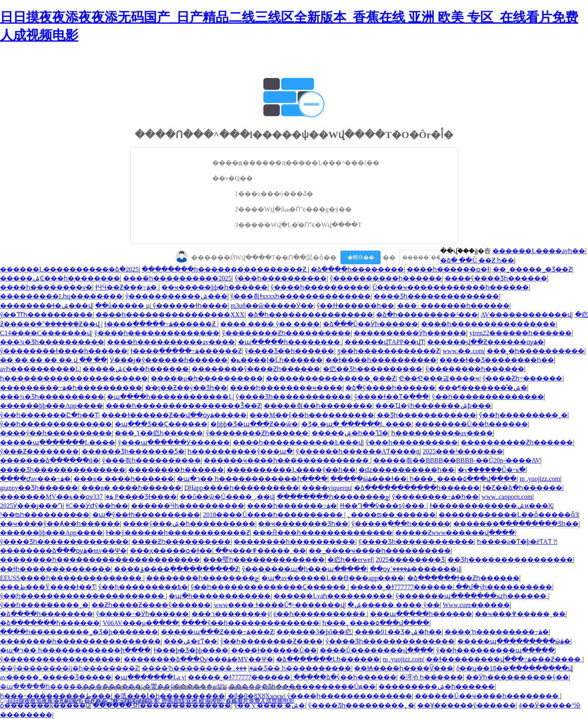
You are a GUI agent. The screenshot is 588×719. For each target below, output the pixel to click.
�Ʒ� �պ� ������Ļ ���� (357, 424)
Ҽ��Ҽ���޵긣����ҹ (439, 378)
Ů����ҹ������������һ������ (451, 287)
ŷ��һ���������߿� (143, 587)
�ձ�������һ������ (50, 623)
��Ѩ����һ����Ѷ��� (404, 668)
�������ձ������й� (50, 460)
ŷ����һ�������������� (157, 333)
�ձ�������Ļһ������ (328, 659)
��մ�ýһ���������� (504, 587)
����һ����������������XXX (170, 315)
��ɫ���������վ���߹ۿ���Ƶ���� (504, 659)
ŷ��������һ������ (475, 369)
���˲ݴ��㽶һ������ (159, 433)
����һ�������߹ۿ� (292, 506)
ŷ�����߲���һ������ (401, 524)
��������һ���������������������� (100, 560)
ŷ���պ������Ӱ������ (174, 442)
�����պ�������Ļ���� (58, 442)
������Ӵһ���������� (188, 506)
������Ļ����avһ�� (539, 251)
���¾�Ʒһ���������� (52, 342)
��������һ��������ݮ (333, 497)
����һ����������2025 (177, 278)
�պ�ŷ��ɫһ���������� (146, 515)
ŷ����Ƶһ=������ (522, 378)
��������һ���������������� (80, 641)
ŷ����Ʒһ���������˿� (361, 705)
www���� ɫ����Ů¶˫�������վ (279, 605)
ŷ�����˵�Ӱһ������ (142, 614)
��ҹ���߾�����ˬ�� (261, 551)
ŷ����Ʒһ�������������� (64, 542)
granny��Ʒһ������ (39, 488)
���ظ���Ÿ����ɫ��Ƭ (48, 587)
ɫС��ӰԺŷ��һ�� (97, 506)
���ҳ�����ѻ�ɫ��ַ (171, 551)
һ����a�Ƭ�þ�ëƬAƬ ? (517, 542)
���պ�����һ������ (421, 614)
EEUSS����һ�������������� (72, 578)
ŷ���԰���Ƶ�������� (39, 451)
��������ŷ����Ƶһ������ (256, 369)
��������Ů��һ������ (472, 424)
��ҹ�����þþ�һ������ (214, 287)
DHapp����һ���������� (241, 488)
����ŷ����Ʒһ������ (496, 278)
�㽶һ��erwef (350, 560)
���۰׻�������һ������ (453, 306)
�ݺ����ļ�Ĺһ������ (276, 360)
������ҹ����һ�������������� (287, 460)
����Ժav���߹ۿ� (35, 479)
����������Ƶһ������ (517, 442)
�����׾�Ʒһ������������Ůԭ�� (302, 687)
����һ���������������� (488, 324)
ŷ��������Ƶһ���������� (286, 333)
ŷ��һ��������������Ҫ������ (269, 587)
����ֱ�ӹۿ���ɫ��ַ (369, 479)
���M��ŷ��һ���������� (312, 415)
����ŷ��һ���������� (56, 433)
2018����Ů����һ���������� (274, 515)
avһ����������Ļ (40, 369)
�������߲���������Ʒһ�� (516, 524)
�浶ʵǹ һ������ (431, 677)
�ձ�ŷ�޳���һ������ (390, 388)
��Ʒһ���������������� (510, 560)
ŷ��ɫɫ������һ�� (355, 306)
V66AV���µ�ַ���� (140, 623)
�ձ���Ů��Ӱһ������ (371, 324)
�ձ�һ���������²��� (427, 315)
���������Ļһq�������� (61, 296)
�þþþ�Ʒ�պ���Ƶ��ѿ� (254, 424)
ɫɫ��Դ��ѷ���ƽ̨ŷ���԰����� (383, 506)
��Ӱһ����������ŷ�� (517, 677)
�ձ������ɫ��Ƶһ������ (463, 578)
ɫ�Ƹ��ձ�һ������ (522, 488)
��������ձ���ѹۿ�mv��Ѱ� (63, 551)
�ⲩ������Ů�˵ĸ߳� (492, 470)
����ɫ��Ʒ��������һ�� (497, 360)
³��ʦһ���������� (45, 515)
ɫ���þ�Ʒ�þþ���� (191, 650)
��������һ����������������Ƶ (225, 269)
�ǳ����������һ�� (406, 470)
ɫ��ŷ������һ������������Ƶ (178, 533)
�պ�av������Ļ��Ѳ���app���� (333, 578)
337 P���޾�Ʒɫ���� (135, 497)
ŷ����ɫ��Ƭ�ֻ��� (391, 397)
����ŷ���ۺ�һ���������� (189, 524)
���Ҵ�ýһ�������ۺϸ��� (433, 406)
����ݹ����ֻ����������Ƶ (176, 569)
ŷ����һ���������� (320, 287)
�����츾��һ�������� (318, 406)
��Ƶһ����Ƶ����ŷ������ (151, 605)
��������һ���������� (294, 542)
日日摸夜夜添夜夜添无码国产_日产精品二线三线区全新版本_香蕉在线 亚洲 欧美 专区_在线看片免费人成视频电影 (151, 701)
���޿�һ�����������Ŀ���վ (298, 442)
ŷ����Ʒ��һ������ (289, 351)
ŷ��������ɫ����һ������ (64, 351)
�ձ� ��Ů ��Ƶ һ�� (477, 260)
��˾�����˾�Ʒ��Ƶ (532, 269)
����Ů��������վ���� (376, 650)
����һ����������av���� (171, 342)
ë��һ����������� (320, 614)
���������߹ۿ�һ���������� (71, 388)
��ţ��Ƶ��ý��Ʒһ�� (186, 388)
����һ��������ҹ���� (286, 388)
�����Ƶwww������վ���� (455, 533)
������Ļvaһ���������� (333, 596)
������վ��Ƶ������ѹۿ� (486, 342)
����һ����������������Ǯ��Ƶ (183, 406)
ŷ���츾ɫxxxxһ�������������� (301, 296)
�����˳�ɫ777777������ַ (402, 587)
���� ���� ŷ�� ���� (270, 324)
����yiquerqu (326, 488)
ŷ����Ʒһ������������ (293, 397)
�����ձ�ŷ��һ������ (345, 677)
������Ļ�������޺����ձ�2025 (69, 269)
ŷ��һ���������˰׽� (523, 415)
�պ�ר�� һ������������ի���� (252, 479)
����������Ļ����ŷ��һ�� (291, 470)
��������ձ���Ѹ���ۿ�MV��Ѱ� (198, 659)
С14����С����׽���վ (46, 333)
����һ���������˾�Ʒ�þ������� (79, 632)
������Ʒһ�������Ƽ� (133, 451)
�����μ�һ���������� (207, 378)
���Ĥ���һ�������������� (323, 533)
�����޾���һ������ (176, 470)
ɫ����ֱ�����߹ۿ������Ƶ (161, 324)
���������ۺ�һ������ (437, 687)
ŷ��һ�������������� (488, 397)
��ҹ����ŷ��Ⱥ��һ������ (60, 524)
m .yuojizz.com (540, 479)
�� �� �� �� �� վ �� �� (53, 360)
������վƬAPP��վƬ (384, 342)
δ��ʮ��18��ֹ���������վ (514, 668)
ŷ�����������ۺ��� (176, 296)
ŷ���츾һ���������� (151, 460)
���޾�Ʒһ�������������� (436, 296)
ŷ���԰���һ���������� (281, 278)
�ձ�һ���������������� (310, 315)
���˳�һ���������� (536, 351)
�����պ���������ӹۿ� (514, 641)
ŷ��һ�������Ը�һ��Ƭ (49, 415)
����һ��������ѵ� (46, 287)
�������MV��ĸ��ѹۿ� (57, 497)
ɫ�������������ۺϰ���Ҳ (491, 506)
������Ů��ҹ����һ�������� (488, 696)
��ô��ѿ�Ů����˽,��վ (227, 497)
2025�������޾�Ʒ (410, 560)
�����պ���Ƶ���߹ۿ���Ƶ (217, 632)
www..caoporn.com (507, 497)
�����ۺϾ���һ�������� (60, 278)
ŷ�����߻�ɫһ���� (190, 306)
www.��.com (463, 351)
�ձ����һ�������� (357, 269)
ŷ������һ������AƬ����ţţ (358, 451)
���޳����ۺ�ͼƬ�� (190, 641)
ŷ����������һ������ (386, 278)
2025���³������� (463, 451)
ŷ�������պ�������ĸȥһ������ (472, 596)
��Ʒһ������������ (427, 415)
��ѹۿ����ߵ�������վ (415, 569)
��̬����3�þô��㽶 (314, 632)
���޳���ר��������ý (231, 614)
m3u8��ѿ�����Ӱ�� (272, 306)
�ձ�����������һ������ (417, 488)
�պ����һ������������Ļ (170, 397)
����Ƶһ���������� (181, 542)
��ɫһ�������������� (56, 569)
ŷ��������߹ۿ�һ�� (435, 497)
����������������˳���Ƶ (331, 378)
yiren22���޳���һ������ (520, 333)
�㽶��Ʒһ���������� (373, 369)
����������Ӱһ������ (410, 333)
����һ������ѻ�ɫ (448, 269)
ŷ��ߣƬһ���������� (46, 315)
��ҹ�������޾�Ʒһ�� (303, 524)
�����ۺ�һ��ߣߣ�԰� (350, 433)
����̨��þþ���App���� (51, 406)
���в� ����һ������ (124, 479)
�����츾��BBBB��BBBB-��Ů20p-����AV (457, 460)
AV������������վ (526, 315)
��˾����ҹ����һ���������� (380, 551)
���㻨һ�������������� (264, 560)
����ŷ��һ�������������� (250, 623)
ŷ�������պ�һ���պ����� (304, 569)
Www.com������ (476, 605)
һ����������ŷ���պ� (240, 451)
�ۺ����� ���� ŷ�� (394, 605)
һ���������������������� (74, 378)
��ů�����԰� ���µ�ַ (122, 306)
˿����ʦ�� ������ (391, 515)
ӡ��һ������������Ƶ (389, 351)
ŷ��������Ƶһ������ (257, 433)
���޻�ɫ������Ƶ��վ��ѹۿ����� (174, 415)
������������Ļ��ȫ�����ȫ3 (508, 515)
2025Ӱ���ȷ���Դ (31, 506)
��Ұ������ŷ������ (467, 705)
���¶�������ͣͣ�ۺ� (482, 388)
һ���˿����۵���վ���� (463, 479)
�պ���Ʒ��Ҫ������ (161, 424)
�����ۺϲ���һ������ (136, 369)
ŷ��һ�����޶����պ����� (495, 650)
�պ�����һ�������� (290, 342)
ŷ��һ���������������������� (83, 596)
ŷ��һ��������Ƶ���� (271, 641)
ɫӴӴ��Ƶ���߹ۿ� (127, 287)
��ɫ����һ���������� (381, 360)
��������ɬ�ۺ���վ (46, 306)
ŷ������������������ (60, 659)
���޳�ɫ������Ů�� (274, 650)
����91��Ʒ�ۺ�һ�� (398, 632)
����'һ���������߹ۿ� (497, 632)
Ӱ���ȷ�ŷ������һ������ (169, 360)
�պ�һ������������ (220, 596)
